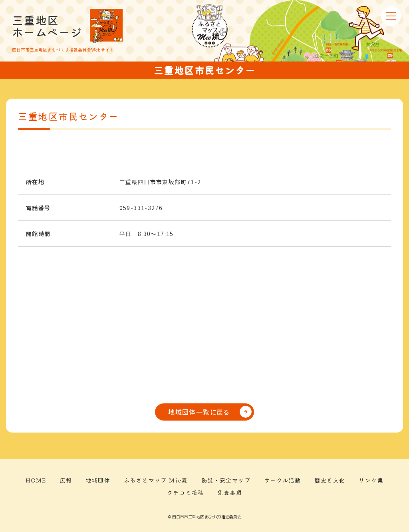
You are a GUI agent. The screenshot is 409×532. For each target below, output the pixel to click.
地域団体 (98, 480)
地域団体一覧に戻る (199, 412)
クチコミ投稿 (185, 492)
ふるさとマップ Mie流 (156, 480)
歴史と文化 (330, 480)
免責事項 (230, 492)
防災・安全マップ (226, 480)
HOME (36, 480)
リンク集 (371, 480)
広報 (66, 480)
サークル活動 (282, 480)
